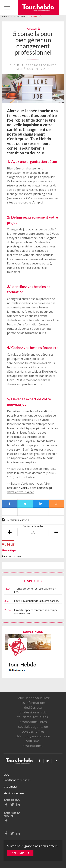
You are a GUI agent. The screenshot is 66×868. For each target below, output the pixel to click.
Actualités (36, 16)
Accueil (6, 16)
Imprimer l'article (18, 520)
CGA (6, 775)
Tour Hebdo (20, 16)
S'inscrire (18, 853)
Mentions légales (14, 793)
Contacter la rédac (33, 526)
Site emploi (10, 786)
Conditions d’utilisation (17, 780)
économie (15, 556)
